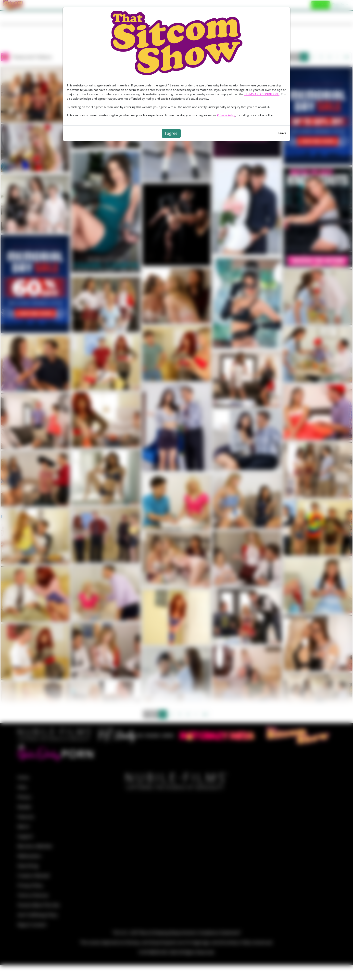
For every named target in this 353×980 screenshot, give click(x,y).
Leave (282, 133)
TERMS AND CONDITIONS (262, 94)
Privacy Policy (226, 115)
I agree (171, 133)
